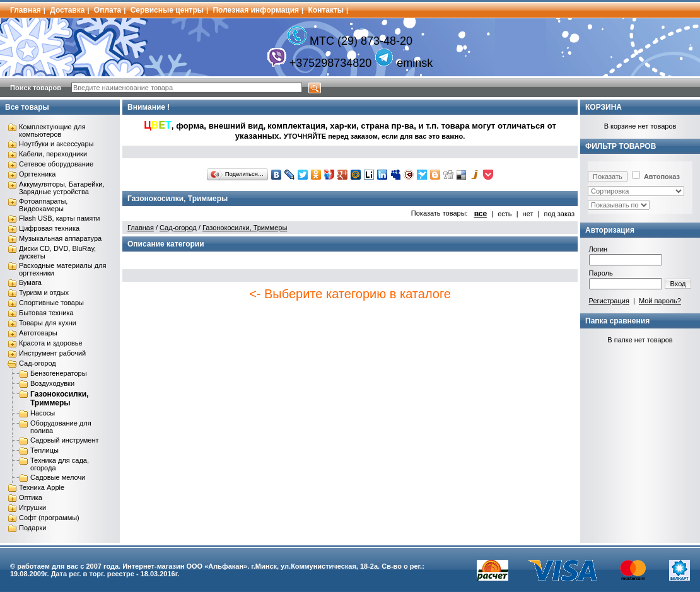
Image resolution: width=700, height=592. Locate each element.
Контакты (326, 10)
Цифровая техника (49, 228)
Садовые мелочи (58, 477)
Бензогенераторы (59, 373)
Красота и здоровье (51, 343)
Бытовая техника (46, 313)
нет (528, 214)
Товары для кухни (48, 323)
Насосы (43, 413)
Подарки (32, 528)
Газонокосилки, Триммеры (59, 398)
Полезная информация (256, 10)
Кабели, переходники (53, 154)
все (481, 214)
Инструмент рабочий (52, 353)
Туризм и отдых (44, 293)
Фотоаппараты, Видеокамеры (43, 205)
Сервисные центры (167, 10)
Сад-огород (38, 363)
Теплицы (44, 450)
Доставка (67, 10)
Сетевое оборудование (56, 164)
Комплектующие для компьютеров (52, 131)
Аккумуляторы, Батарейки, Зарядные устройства (61, 188)
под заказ (559, 214)
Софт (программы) (49, 518)
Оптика (31, 497)
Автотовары (38, 333)
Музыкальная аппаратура (60, 238)
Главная (26, 10)
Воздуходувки (52, 383)
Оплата (108, 10)
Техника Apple (42, 487)
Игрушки (32, 508)
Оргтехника (37, 174)
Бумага (30, 282)
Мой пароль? (660, 301)
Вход (678, 284)
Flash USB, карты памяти (60, 218)
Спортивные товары (51, 303)
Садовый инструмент (65, 440)
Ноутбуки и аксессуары (56, 144)
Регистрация (609, 301)
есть (505, 214)
